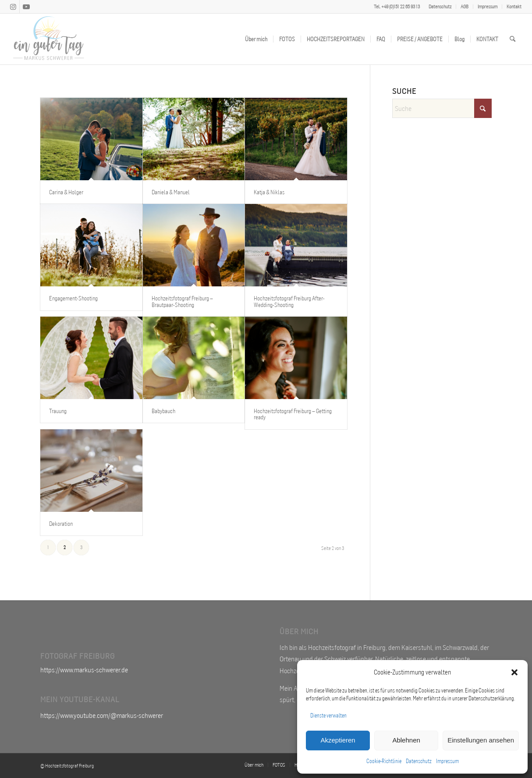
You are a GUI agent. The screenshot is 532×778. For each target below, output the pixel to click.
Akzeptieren (338, 740)
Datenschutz (419, 761)
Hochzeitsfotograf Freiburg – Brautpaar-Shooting (182, 301)
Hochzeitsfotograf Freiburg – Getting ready (293, 414)
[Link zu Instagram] (13, 7)
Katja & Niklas (269, 192)
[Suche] (512, 39)
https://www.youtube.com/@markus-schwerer (102, 715)
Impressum (447, 761)
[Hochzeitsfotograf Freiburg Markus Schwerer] (49, 39)
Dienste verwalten (328, 716)
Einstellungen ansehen (481, 740)
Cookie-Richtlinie (384, 761)
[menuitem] (440, 7)
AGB (465, 7)
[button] (514, 672)
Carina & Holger (66, 192)
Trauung (58, 411)
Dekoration (61, 524)
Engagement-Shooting (73, 298)
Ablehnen (406, 740)
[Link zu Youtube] (26, 7)
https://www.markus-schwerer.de (84, 670)
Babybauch (163, 411)
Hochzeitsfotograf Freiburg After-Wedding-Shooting (289, 301)
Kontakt (514, 7)
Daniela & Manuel (171, 192)
